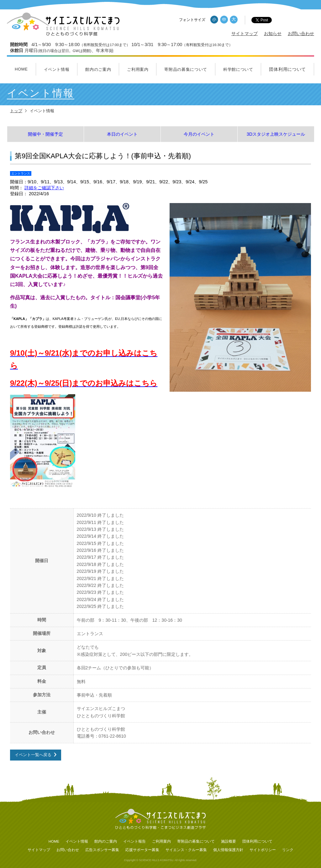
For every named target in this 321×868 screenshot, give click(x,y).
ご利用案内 (138, 69)
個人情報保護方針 (228, 850)
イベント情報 (57, 69)
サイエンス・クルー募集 (186, 850)
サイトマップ (245, 34)
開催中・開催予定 (45, 134)
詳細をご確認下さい (44, 188)
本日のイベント (122, 134)
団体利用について (287, 69)
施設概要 (229, 841)
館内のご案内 (98, 69)
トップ (16, 111)
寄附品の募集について (186, 69)
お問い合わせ (301, 34)
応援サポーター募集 (142, 850)
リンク (288, 850)
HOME (21, 69)
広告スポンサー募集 (102, 850)
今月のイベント (199, 134)
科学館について (238, 69)
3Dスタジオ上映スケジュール (276, 134)
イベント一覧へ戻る (33, 755)
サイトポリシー (263, 850)
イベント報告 (134, 841)
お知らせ (273, 34)
